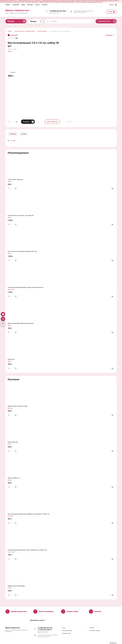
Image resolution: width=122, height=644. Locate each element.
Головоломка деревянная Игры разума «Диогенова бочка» (26, 287)
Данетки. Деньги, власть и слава (18, 406)
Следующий (109, 35)
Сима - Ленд (11, 289)
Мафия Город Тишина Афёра (16, 586)
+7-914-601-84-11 (45, 630)
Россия (10, 588)
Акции (110, 12)
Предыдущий (14, 35)
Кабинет (112, 5)
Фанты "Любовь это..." (14, 478)
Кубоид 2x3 (11, 359)
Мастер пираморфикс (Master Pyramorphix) (21, 323)
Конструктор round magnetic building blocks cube (22, 251)
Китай (9, 51)
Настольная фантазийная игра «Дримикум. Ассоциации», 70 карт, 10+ (29, 514)
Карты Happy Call (13, 442)
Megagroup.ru (113, 643)
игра (14, 141)
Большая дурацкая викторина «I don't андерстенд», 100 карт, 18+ (27, 550)
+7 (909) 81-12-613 (57, 11)
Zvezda (10, 480)
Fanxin (9, 325)
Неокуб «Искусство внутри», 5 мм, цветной (21, 215)
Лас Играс (10, 516)
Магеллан (10, 408)
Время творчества (17, 10)
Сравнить (13, 72)
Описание (13, 134)
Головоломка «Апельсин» (15, 179)
